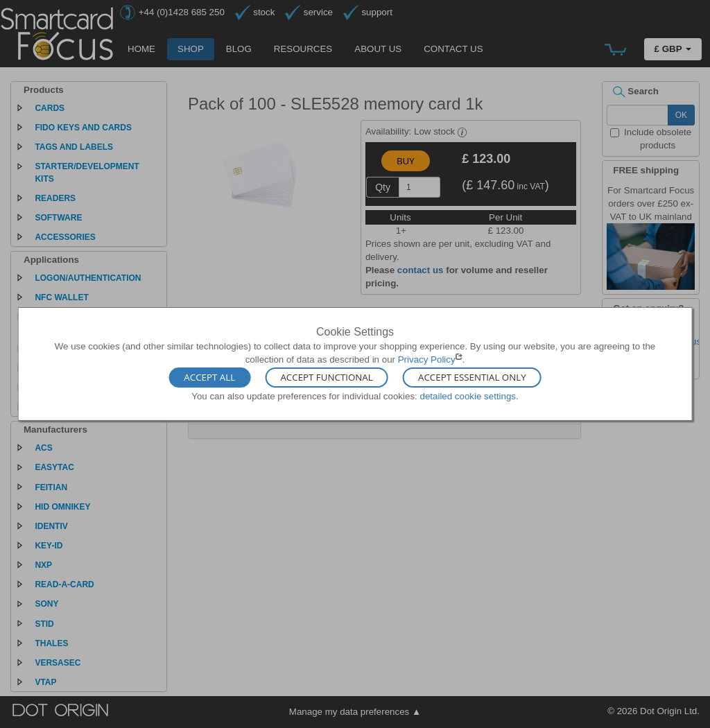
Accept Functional (326, 377)
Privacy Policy (427, 359)
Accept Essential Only (472, 377)
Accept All (209, 377)
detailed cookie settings (468, 396)
